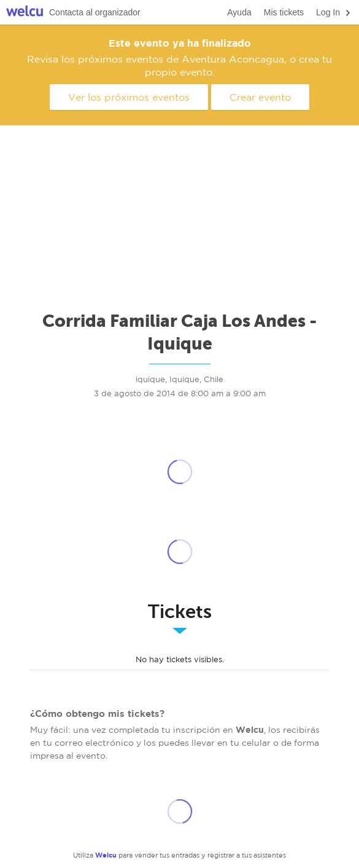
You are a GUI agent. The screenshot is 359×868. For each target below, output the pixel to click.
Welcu (25, 13)
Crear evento (260, 97)
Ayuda (239, 12)
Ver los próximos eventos (129, 97)
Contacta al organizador (95, 12)
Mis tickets (284, 12)
